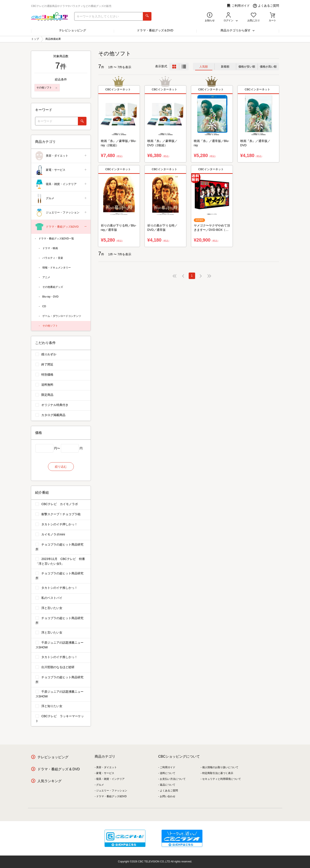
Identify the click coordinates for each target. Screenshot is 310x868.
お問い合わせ (168, 796)
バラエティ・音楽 (53, 258)
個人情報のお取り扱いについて (220, 767)
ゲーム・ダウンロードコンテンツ (62, 316)
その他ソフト (50, 326)
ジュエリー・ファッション (61, 213)
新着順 (225, 67)
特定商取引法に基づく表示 (218, 773)
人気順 (204, 67)
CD (44, 306)
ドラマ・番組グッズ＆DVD (155, 30)
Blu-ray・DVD (50, 297)
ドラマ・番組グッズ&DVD (61, 227)
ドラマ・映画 (50, 248)
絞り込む (61, 467)
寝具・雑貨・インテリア (61, 184)
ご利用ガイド (238, 6)
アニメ (46, 277)
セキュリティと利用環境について (222, 779)
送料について (168, 773)
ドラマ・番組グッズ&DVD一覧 (56, 239)
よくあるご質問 (266, 6)
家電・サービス (61, 170)
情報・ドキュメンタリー (57, 268)
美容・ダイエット (61, 156)
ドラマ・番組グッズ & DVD (59, 769)
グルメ (61, 198)
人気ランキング (49, 781)
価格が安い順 (247, 67)
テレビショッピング (72, 30)
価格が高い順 (268, 67)
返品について (168, 785)
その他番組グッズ (53, 287)
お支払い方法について (173, 779)
